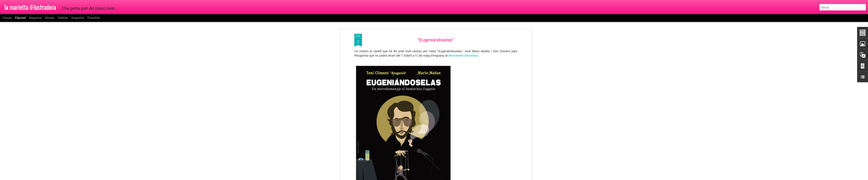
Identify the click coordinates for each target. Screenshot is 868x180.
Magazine (35, 18)
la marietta (455, 80)
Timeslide (93, 18)
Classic (7, 18)
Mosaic (50, 18)
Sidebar (63, 18)
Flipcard (20, 18)
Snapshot (78, 18)
